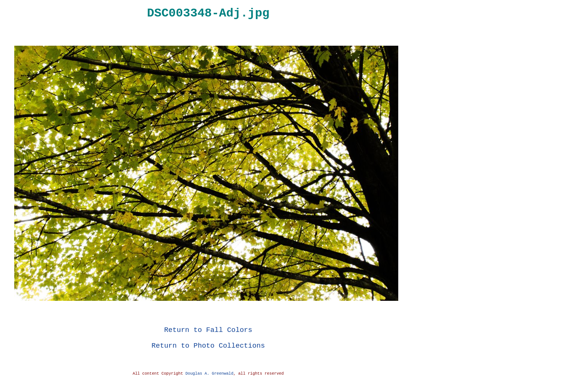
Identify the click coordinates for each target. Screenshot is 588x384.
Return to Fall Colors (208, 330)
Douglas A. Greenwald (209, 374)
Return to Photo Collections (208, 346)
